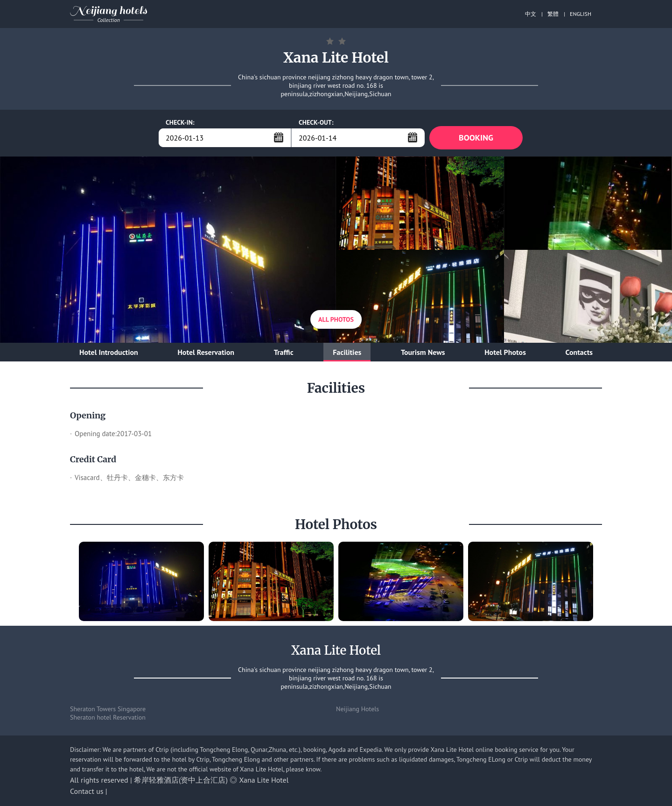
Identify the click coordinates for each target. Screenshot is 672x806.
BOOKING (476, 138)
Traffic (284, 352)
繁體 (553, 14)
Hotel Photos (505, 352)
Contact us (87, 791)
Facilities (347, 352)
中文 (531, 14)
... (279, 137)
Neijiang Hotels (357, 709)
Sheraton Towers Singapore (108, 709)
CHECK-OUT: (316, 122)
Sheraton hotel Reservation (108, 717)
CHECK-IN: (180, 122)
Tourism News (423, 352)
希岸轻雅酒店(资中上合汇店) (181, 780)
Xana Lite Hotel (264, 780)
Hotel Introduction (109, 352)
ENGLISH (581, 14)
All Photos (336, 319)
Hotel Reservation (206, 352)
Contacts (579, 352)
